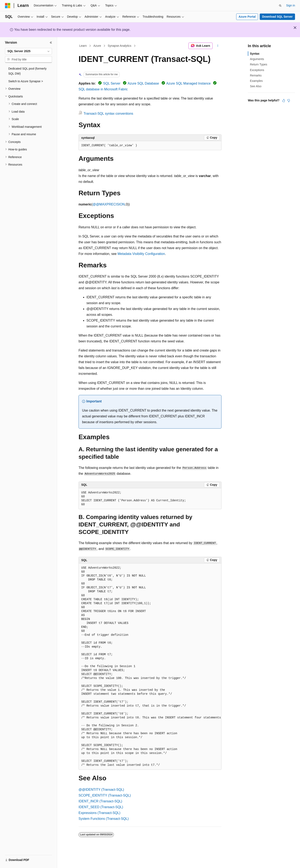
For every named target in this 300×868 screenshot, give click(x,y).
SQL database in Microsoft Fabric (103, 89)
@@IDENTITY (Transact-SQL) (101, 790)
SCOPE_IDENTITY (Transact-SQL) (105, 795)
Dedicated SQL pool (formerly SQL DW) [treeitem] (27, 71)
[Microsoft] (8, 6)
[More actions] (218, 46)
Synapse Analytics (119, 46)
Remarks (256, 75)
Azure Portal (247, 17)
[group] (150, 667)
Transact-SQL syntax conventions (108, 114)
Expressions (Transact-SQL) (99, 813)
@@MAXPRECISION (109, 204)
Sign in (291, 5)
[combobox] (28, 51)
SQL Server (112, 83)
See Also (256, 86)
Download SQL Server (277, 17)
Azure (97, 46)
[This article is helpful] (284, 101)
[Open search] (280, 6)
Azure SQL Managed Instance (188, 83)
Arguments (257, 59)
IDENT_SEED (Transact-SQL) (101, 807)
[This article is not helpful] (289, 101)
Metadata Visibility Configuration (141, 254)
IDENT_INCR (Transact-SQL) (100, 801)
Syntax (255, 54)
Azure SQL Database (143, 83)
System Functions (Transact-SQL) (104, 819)
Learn (83, 46)
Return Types (259, 64)
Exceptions (257, 70)
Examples (256, 81)
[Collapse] (51, 43)
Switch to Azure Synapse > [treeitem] (26, 81)
